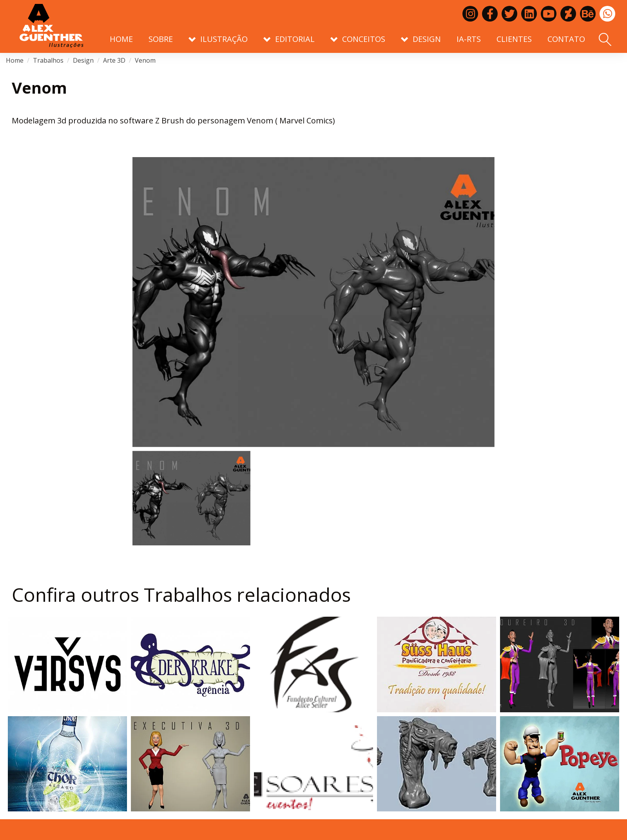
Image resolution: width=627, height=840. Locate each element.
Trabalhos (48, 60)
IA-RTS (469, 39)
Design (83, 60)
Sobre (161, 39)
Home (121, 39)
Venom (145, 60)
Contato (566, 39)
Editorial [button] (289, 39)
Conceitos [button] (358, 39)
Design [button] (421, 39)
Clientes (514, 39)
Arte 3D (114, 60)
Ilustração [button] (218, 39)
